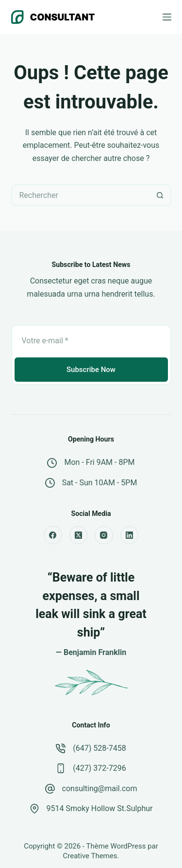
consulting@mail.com (100, 788)
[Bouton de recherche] (160, 195)
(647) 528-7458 (99, 748)
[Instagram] (104, 535)
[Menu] (167, 17)
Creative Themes (90, 856)
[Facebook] (53, 535)
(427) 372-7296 (99, 768)
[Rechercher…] (80, 195)
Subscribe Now (91, 370)
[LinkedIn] (130, 535)
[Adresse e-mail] (91, 340)
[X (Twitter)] (79, 535)
